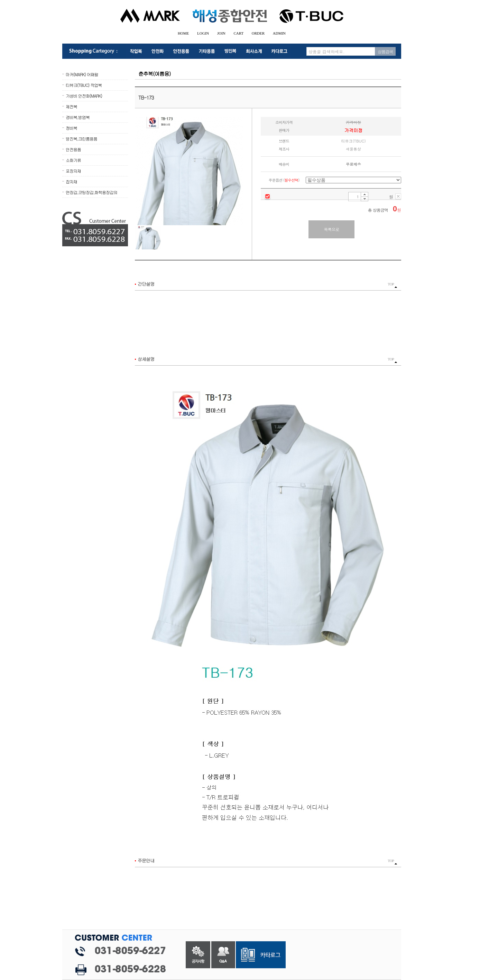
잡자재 (71, 181)
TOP (393, 285)
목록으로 (332, 229)
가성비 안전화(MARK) (84, 96)
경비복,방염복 (78, 117)
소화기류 (73, 160)
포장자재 (73, 171)
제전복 (71, 106)
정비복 (71, 128)
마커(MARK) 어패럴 (82, 74)
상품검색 (385, 51)
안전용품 (73, 149)
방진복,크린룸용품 (81, 139)
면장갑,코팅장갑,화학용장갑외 (91, 192)
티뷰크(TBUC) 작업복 (84, 85)
